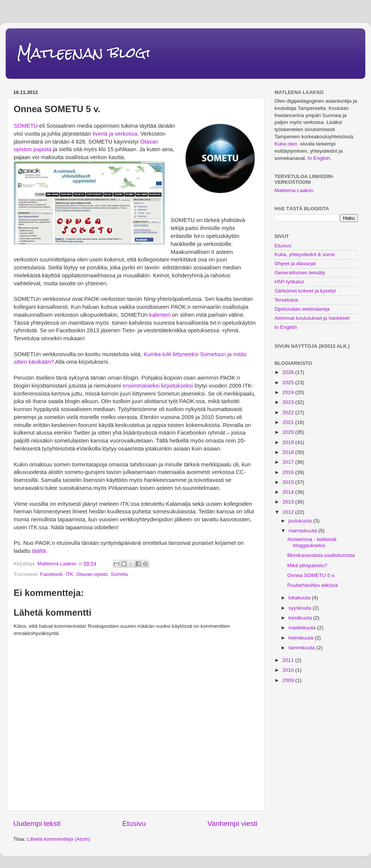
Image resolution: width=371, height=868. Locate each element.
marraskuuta (303, 531)
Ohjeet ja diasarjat (295, 264)
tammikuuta (302, 648)
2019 (289, 442)
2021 (289, 422)
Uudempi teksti (37, 823)
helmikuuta (302, 638)
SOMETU (26, 126)
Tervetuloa (286, 300)
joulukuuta (301, 521)
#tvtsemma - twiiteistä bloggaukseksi (312, 542)
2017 (289, 462)
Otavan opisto (92, 574)
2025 (289, 382)
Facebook (51, 574)
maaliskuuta (303, 628)
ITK (69, 574)
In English (319, 158)
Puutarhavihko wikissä (313, 585)
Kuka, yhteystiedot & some (305, 254)
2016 (289, 472)
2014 (289, 492)
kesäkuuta (301, 618)
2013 (289, 502)
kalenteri (160, 315)
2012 (289, 512)
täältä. (40, 551)
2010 (289, 670)
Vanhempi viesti (232, 823)
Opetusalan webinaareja (302, 309)
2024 (289, 392)
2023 (289, 402)
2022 (289, 412)
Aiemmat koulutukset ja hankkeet (312, 318)
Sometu (119, 574)
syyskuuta (301, 608)
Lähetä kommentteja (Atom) (58, 839)
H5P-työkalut (289, 282)
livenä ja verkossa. (116, 134)
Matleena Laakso (294, 190)
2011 (289, 660)
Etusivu (134, 823)
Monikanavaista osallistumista (321, 555)
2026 (289, 372)
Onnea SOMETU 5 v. (311, 575)
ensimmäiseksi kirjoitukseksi (158, 386)
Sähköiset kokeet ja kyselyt (305, 291)
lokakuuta (300, 598)
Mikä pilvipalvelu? (307, 565)
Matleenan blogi (84, 53)
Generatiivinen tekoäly (300, 273)
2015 (289, 482)
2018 (289, 452)
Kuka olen (286, 144)
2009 (289, 680)
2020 (289, 432)
